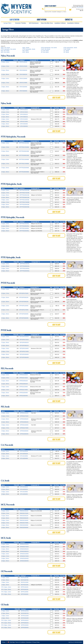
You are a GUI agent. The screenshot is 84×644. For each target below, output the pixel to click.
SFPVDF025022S (24, 343)
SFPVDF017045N (24, 310)
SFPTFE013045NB (24, 159)
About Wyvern (42, 20)
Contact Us (69, 20)
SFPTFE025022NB (24, 151)
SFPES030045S (24, 434)
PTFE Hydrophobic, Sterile (70, 48)
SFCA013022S (24, 487)
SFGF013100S (25, 616)
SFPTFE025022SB (24, 195)
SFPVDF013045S (24, 348)
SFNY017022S (24, 112)
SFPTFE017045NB (24, 164)
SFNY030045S (24, 126)
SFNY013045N (23, 79)
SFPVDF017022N (24, 293)
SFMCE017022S (24, 547)
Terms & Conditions (20, 642)
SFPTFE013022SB (24, 190)
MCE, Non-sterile (5, 52)
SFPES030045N (23, 396)
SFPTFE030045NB (24, 172)
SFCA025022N (24, 454)
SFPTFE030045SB (24, 207)
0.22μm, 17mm (5, 66)
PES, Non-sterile (5, 51)
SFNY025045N (23, 87)
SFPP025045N (24, 594)
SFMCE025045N (24, 525)
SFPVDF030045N (24, 318)
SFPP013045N (24, 592)
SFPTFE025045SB (24, 205)
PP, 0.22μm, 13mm (6, 587)
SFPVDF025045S (24, 354)
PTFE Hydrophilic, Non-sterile (8, 49)
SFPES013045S (24, 425)
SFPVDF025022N (24, 297)
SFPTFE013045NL (24, 228)
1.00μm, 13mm (5, 582)
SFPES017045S (24, 428)
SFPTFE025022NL (24, 226)
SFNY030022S (24, 117)
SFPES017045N (23, 390)
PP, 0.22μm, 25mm (6, 589)
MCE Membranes (34, 23)
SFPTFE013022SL (25, 264)
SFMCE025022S (24, 549)
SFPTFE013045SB (24, 200)
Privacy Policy (36, 642)
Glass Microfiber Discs (47, 23)
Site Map (12, 642)
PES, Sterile (25, 51)
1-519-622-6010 (80, 7)
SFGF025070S (25, 613)
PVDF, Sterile (67, 49)
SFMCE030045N (24, 527)
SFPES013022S (24, 413)
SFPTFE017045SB (24, 202)
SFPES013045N (23, 387)
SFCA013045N (24, 456)
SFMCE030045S (24, 561)
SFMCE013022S (24, 544)
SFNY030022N (23, 74)
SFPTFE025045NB (24, 168)
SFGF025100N (24, 585)
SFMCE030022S (24, 551)
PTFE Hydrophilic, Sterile (29, 49)
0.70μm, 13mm (5, 578)
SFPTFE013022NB (24, 143)
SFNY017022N (23, 66)
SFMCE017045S (24, 556)
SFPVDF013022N (24, 289)
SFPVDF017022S (24, 340)
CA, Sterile (66, 51)
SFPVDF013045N (24, 306)
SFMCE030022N (24, 518)
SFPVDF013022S (24, 337)
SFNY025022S (24, 114)
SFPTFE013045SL (25, 268)
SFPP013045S (25, 625)
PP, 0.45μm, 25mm (6, 594)
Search (43, 9)
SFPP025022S (25, 623)
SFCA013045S (24, 492)
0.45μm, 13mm (5, 79)
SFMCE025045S (24, 558)
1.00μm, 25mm (5, 585)
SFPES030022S (24, 422)
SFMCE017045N (24, 523)
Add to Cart (56, 98)
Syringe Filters (7, 23)
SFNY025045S (24, 124)
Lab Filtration (14, 20)
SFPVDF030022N (24, 302)
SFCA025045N (24, 458)
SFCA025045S (24, 494)
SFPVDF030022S (24, 345)
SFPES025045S (24, 431)
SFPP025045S (25, 628)
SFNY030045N (23, 91)
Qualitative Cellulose (60, 23)
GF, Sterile (66, 52)
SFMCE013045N (24, 520)
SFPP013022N (24, 587)
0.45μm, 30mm (5, 91)
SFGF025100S (25, 618)
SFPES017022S (24, 416)
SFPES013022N (23, 375)
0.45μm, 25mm (5, 87)
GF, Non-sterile (45, 52)
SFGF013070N (24, 578)
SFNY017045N (23, 83)
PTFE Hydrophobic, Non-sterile (49, 48)
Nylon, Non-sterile (5, 48)
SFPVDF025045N (24, 314)
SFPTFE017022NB (24, 147)
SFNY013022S (24, 110)
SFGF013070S (25, 611)
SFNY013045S (24, 119)
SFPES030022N (23, 384)
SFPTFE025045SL (25, 271)
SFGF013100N (24, 582)
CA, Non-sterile (45, 51)
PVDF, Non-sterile (46, 49)
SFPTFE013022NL (24, 224)
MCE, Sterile (26, 52)
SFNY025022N (23, 70)
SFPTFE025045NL (24, 231)
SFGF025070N (24, 580)
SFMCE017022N (24, 513)
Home (18, 9)
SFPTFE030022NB (24, 155)
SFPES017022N (23, 378)
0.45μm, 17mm (5, 83)
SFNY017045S (24, 121)
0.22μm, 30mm (5, 74)
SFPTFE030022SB (24, 197)
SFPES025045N (23, 393)
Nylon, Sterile (26, 48)
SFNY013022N (23, 62)
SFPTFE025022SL (25, 266)
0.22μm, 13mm (5, 62)
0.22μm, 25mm (5, 70)
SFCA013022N (24, 451)
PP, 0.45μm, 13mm (6, 592)
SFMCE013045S (24, 554)
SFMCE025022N (24, 516)
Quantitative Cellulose (73, 23)
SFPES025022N (23, 381)
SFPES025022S (24, 419)
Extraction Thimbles (21, 23)
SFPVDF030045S (24, 357)
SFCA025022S (24, 489)
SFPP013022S (25, 620)
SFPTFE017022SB (24, 193)
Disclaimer (29, 642)
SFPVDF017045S (24, 351)
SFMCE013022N (24, 511)
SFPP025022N (24, 589)
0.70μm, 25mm (5, 580)
